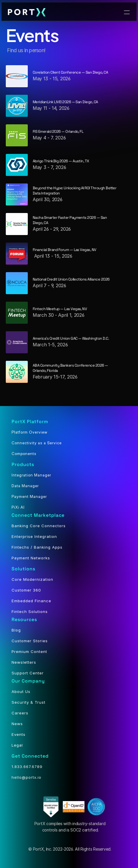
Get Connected (30, 756)
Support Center (28, 673)
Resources (24, 619)
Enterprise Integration (34, 536)
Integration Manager (31, 475)
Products (23, 464)
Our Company (28, 681)
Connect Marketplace (38, 515)
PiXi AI (18, 507)
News (17, 724)
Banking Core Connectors (39, 526)
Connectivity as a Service (37, 443)
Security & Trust (28, 702)
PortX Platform (30, 422)
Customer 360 (26, 590)
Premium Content (29, 652)
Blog (16, 630)
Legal (17, 745)
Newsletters (24, 662)
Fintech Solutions (30, 612)
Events (19, 734)
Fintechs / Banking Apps (37, 547)
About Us (21, 692)
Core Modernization (32, 579)
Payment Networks (31, 558)
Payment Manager (29, 496)
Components (24, 454)
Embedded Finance (31, 601)
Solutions (23, 569)
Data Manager (25, 486)
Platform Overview (30, 432)
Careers (20, 713)
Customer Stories (30, 641)
